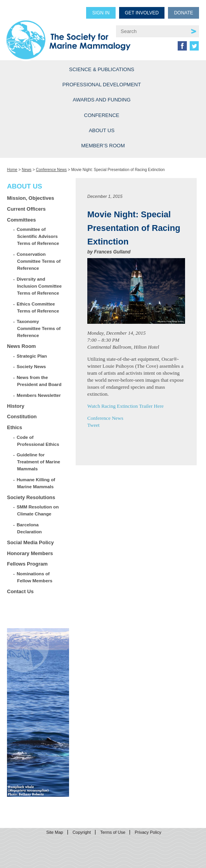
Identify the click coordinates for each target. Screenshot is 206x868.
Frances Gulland (112, 252)
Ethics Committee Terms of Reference (38, 307)
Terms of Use (113, 832)
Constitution (22, 417)
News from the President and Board (39, 381)
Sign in (101, 13)
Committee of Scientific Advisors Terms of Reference (38, 236)
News (27, 170)
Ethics (15, 427)
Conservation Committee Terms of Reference (39, 261)
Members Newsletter (39, 395)
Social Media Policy (30, 542)
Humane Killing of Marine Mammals (36, 483)
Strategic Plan (32, 356)
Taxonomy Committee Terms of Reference (39, 328)
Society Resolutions (31, 497)
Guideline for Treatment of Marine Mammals (39, 462)
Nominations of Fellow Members (35, 577)
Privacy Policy (148, 832)
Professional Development (102, 85)
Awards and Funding (101, 100)
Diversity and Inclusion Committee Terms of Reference (39, 286)
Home (12, 170)
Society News (31, 366)
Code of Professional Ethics (38, 441)
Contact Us (20, 591)
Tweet (93, 425)
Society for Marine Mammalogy (68, 36)
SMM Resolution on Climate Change (38, 510)
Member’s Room (103, 146)
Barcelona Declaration (29, 528)
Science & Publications (102, 69)
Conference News (51, 170)
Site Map (55, 832)
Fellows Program (27, 564)
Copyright (82, 832)
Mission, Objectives (30, 198)
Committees (21, 220)
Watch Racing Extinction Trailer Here (126, 406)
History (16, 406)
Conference (102, 115)
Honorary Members (30, 553)
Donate (184, 13)
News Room (21, 346)
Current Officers (26, 209)
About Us (102, 130)
